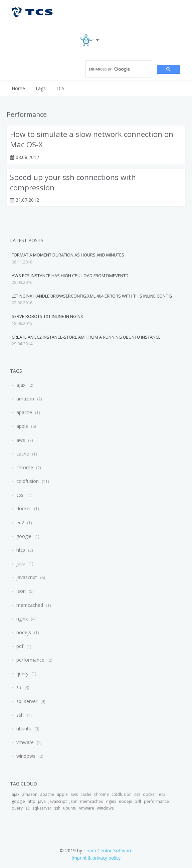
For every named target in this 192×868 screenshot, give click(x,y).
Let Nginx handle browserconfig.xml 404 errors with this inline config (92, 296)
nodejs (24, 632)
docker (24, 508)
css (20, 495)
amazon (25, 399)
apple (22, 426)
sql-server (27, 701)
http (21, 550)
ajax (21, 385)
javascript (27, 577)
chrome (25, 467)
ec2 (20, 523)
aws (21, 440)
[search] (118, 69)
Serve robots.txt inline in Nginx (47, 316)
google (24, 536)
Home (18, 88)
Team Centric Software (108, 850)
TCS (60, 88)
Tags (40, 88)
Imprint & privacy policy (96, 858)
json (21, 591)
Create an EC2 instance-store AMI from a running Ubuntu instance (86, 337)
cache (23, 454)
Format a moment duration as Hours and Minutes (68, 255)
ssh (20, 715)
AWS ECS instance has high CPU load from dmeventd (70, 276)
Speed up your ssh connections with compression (73, 182)
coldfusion (28, 481)
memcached (30, 605)
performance (30, 660)
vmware (25, 742)
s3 (19, 687)
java (21, 564)
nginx (22, 619)
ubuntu (24, 729)
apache (24, 412)
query (22, 673)
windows (26, 756)
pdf (20, 646)
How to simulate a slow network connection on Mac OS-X (92, 139)
